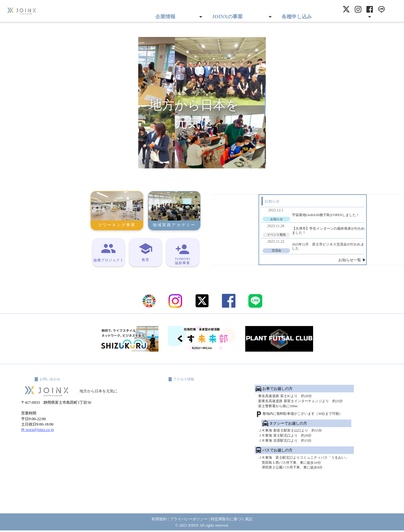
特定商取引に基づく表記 (234, 520)
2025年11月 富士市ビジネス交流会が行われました (282, 244)
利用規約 (155, 520)
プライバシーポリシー (188, 520)
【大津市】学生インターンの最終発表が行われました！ (282, 225)
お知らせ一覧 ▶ (321, 262)
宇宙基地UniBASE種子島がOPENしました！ (279, 206)
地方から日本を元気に (108, 413)
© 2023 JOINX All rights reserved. (202, 526)
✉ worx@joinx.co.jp (38, 458)
